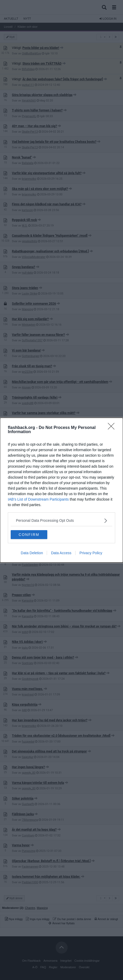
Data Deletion (32, 553)
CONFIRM (29, 535)
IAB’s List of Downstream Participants (38, 499)
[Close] (113, 428)
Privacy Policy (91, 553)
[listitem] (61, 521)
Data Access (61, 553)
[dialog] (61, 490)
